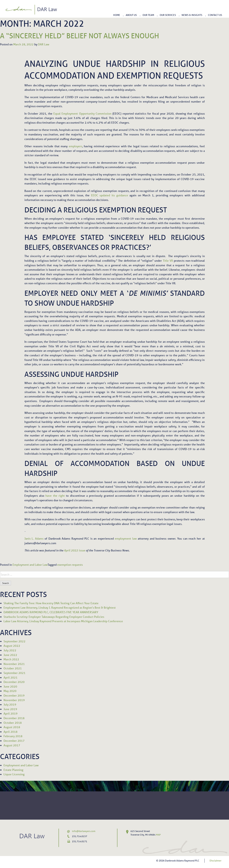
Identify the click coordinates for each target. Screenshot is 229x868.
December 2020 (14, 682)
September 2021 (15, 673)
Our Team (148, 15)
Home (117, 15)
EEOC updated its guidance (110, 195)
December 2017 (14, 741)
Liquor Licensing (14, 774)
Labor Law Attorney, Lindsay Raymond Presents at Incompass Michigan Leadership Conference (63, 621)
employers (76, 146)
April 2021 (11, 677)
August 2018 (12, 727)
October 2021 (13, 668)
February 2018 (13, 736)
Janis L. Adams (34, 538)
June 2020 (10, 686)
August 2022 (12, 646)
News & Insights (192, 15)
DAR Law (44, 44)
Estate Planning (13, 770)
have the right (55, 496)
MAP (158, 835)
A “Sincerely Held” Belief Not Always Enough (79, 36)
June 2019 (10, 709)
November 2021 (14, 664)
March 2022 (11, 659)
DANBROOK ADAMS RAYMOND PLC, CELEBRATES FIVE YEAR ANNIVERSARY (51, 612)
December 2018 (14, 718)
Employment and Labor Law (30, 565)
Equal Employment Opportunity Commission (82, 113)
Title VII (168, 261)
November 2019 (14, 700)
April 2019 (11, 713)
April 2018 (11, 732)
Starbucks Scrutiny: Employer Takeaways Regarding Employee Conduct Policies (54, 617)
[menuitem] (117, 14)
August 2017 (12, 745)
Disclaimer (215, 861)
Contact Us (215, 15)
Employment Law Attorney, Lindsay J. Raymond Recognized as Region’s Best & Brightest (60, 607)
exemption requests (70, 565)
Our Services (168, 15)
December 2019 (14, 695)
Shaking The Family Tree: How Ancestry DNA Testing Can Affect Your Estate (51, 603)
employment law (126, 538)
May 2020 (10, 691)
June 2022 (10, 655)
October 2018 (13, 723)
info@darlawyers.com (84, 831)
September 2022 (15, 641)
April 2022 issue (75, 550)
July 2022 (10, 650)
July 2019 (10, 704)
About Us (131, 15)
